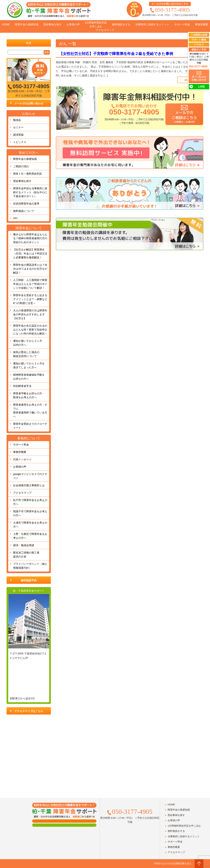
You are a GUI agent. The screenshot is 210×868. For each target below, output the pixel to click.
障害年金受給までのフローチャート (30, 426)
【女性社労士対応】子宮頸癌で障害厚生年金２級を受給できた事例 (116, 54)
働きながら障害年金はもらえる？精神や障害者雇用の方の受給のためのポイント (30, 238)
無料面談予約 (29, 580)
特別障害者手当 (22, 386)
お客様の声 (73, 24)
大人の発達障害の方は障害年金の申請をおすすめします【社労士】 (30, 314)
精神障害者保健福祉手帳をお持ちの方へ (29, 377)
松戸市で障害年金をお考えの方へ (30, 502)
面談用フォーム (64, 821)
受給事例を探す (52, 24)
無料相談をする (121, 24)
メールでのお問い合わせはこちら (170, 4)
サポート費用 (199, 40)
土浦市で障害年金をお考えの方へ (30, 525)
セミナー (18, 127)
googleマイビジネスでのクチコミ (30, 476)
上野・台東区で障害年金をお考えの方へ (30, 536)
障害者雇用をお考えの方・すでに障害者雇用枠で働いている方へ (30, 411)
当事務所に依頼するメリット (152, 24)
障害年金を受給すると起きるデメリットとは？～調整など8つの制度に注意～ (30, 299)
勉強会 (17, 120)
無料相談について (24, 211)
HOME (6, 24)
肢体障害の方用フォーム (64, 825)
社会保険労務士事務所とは (29, 485)
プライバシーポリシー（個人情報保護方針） (30, 566)
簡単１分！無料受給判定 (28, 174)
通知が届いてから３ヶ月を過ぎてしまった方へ (29, 365)
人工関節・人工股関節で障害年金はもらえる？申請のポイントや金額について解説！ (30, 284)
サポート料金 (182, 24)
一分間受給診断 (199, 35)
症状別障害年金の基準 (26, 204)
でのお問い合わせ (199, 78)
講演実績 (18, 135)
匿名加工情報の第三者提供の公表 (26, 555)
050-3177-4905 (172, 10)
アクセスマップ (105, 30)
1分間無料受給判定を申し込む (96, 24)
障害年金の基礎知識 (27, 24)
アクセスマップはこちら (29, 711)
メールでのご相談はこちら (184, 117)
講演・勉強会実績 (24, 545)
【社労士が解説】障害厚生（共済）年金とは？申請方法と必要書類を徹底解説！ (30, 254)
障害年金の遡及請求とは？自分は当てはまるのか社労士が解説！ (30, 269)
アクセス (199, 45)
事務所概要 (201, 24)
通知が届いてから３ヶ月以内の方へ (28, 343)
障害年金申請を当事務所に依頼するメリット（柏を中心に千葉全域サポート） (30, 192)
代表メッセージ (22, 459)
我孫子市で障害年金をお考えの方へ (30, 513)
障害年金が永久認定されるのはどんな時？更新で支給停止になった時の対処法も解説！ (30, 330)
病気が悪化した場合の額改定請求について (26, 354)
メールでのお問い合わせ (29, 103)
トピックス (20, 142)
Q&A (15, 218)
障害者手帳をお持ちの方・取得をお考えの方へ (29, 395)
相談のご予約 (199, 49)
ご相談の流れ (21, 166)
